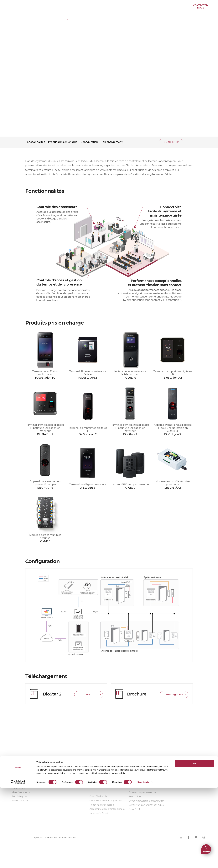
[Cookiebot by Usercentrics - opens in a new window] (18, 863)
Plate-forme (40, 18)
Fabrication (95, 784)
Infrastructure (97, 780)
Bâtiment (95, 763)
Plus (88, 695)
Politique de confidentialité (30, 826)
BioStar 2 (16, 767)
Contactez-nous (201, 7)
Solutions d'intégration (63, 767)
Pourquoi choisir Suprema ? (182, 763)
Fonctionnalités (35, 142)
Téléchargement (112, 142)
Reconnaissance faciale (102, 805)
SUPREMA (15, 8)
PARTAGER (189, 142)
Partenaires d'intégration (64, 763)
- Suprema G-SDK (60, 776)
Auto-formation (137, 767)
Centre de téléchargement (143, 759)
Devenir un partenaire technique (146, 805)
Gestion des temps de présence (106, 801)
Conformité (97, 826)
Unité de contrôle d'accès (25, 780)
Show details (143, 862)
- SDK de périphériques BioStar (67, 780)
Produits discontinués (140, 772)
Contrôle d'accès (98, 796)
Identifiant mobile (21, 792)
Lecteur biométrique (23, 784)
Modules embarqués (62, 792)
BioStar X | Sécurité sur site (26, 763)
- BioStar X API (58, 772)
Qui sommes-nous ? (178, 759)
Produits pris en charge (63, 142)
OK (195, 844)
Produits (18, 18)
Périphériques (19, 796)
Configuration (89, 142)
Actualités (173, 767)
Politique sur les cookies (69, 826)
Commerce (96, 776)
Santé (93, 772)
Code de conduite (121, 826)
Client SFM (134, 809)
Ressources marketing (140, 763)
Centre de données (100, 767)
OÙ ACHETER (146, 7)
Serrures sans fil (20, 801)
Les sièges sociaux (177, 776)
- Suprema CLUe (59, 784)
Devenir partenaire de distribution (146, 801)
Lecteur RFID (19, 788)
